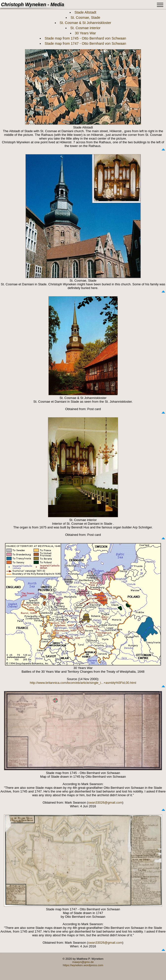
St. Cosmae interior (85, 28)
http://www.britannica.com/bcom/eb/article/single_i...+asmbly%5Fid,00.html (83, 683)
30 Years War (85, 33)
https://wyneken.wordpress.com (83, 965)
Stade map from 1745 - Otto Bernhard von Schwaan (85, 38)
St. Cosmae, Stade (85, 18)
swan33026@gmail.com (105, 803)
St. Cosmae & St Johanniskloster (85, 23)
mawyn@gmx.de (83, 962)
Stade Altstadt (85, 12)
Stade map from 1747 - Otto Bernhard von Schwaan (85, 43)
